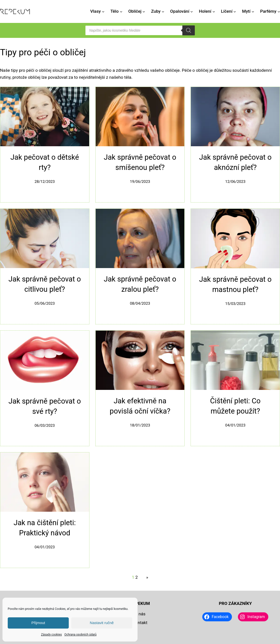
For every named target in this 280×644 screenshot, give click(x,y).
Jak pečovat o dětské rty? (45, 162)
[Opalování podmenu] (192, 11)
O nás (140, 614)
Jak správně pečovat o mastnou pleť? (235, 284)
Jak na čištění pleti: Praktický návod (45, 528)
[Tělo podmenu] (121, 11)
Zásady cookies (51, 635)
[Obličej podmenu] (144, 11)
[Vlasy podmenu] (103, 11)
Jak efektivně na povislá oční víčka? (140, 406)
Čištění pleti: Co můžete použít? (235, 406)
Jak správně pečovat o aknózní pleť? (235, 162)
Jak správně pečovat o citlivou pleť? (45, 284)
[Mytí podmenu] (253, 11)
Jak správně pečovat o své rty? (45, 406)
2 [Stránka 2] (137, 577)
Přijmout (38, 623)
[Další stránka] (146, 577)
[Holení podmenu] (214, 11)
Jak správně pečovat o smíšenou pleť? (140, 162)
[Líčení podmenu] (235, 11)
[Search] (189, 30)
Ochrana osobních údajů (80, 635)
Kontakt (140, 623)
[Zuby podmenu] (163, 11)
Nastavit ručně (102, 623)
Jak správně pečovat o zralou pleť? (140, 284)
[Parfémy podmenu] (279, 11)
